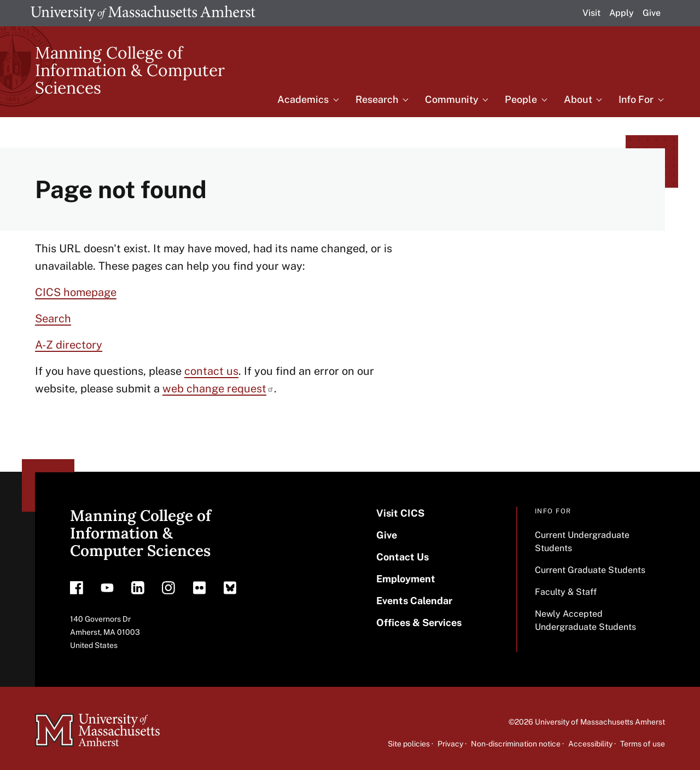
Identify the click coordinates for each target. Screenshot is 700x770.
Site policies (409, 744)
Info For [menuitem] (636, 99)
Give (652, 13)
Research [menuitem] (377, 99)
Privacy (450, 744)
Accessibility (590, 744)
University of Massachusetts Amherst (600, 722)
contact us (211, 371)
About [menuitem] (578, 99)
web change (218, 389)
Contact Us (402, 557)
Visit (591, 13)
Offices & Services (419, 623)
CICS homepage (76, 292)
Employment (406, 579)
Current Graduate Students (590, 570)
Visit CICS (400, 513)
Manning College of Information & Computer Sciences (130, 70)
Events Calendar (414, 601)
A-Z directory (69, 345)
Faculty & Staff (566, 592)
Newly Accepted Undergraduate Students (585, 620)
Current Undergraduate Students (582, 542)
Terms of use (643, 744)
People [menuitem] (521, 99)
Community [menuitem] (452, 99)
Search (53, 319)
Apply (622, 13)
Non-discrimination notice (516, 744)
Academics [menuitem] (303, 99)
